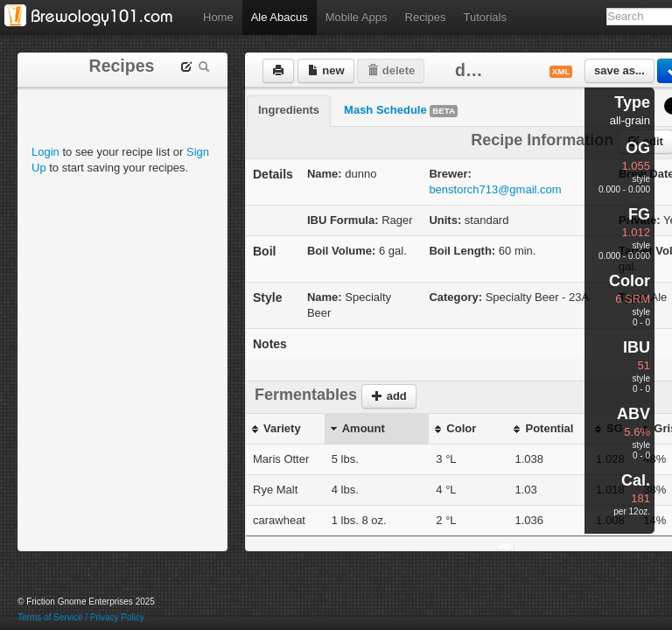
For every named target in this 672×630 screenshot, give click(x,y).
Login (45, 152)
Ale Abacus (280, 17)
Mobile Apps (357, 17)
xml (561, 71)
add (389, 396)
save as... (619, 70)
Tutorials (485, 17)
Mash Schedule (401, 110)
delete (391, 70)
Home (218, 17)
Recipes (426, 17)
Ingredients (289, 110)
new (326, 70)
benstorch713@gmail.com (495, 189)
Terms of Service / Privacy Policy (81, 617)
